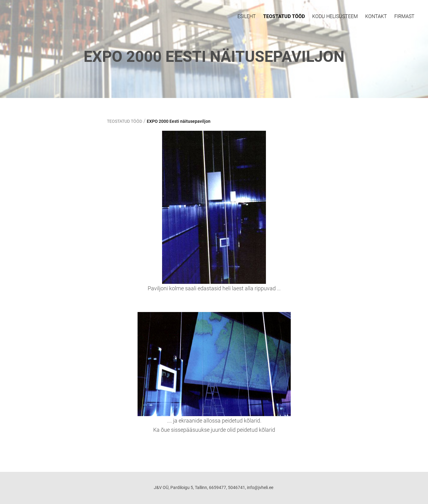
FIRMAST (404, 16)
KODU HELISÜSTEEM (335, 16)
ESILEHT (247, 16)
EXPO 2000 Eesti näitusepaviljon (179, 121)
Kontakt (376, 16)
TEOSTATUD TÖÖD (284, 16)
